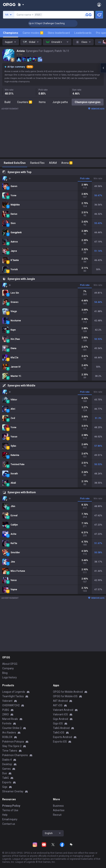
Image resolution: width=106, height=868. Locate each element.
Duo (5, 773)
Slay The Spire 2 (12, 746)
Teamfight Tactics (13, 696)
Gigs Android (61, 719)
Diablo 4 (7, 760)
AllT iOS (58, 705)
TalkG (6, 778)
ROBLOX (7, 737)
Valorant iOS (60, 714)
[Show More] (21, 5)
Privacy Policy (11, 806)
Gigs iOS (58, 723)
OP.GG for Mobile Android (68, 692)
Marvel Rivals (10, 719)
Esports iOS (60, 742)
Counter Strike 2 (12, 728)
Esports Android (63, 737)
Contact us (9, 824)
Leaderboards (83, 33)
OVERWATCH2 (11, 705)
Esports (7, 782)
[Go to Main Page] (9, 5)
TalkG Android (61, 728)
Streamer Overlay (13, 791)
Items (42, 102)
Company (8, 668)
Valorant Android (63, 710)
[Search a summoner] (88, 15)
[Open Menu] (99, 5)
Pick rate (85, 179)
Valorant (7, 701)
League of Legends (14, 692)
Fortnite (7, 723)
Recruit (57, 815)
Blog (5, 673)
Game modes (33, 33)
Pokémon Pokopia (13, 742)
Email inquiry (10, 819)
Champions (11, 33)
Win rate (98, 179)
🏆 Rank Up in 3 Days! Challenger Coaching (50, 23)
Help (5, 815)
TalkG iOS (59, 733)
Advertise (59, 810)
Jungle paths (60, 102)
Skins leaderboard (59, 33)
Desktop (7, 764)
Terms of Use (10, 810)
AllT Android (60, 701)
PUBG (6, 710)
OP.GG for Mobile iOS (65, 696)
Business (58, 806)
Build (7, 102)
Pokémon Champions (15, 755)
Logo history (10, 677)
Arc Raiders (9, 733)
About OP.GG (10, 664)
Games (7, 769)
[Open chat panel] (103, 68)
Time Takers (10, 751)
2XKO (6, 714)
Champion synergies (88, 102)
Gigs (5, 787)
